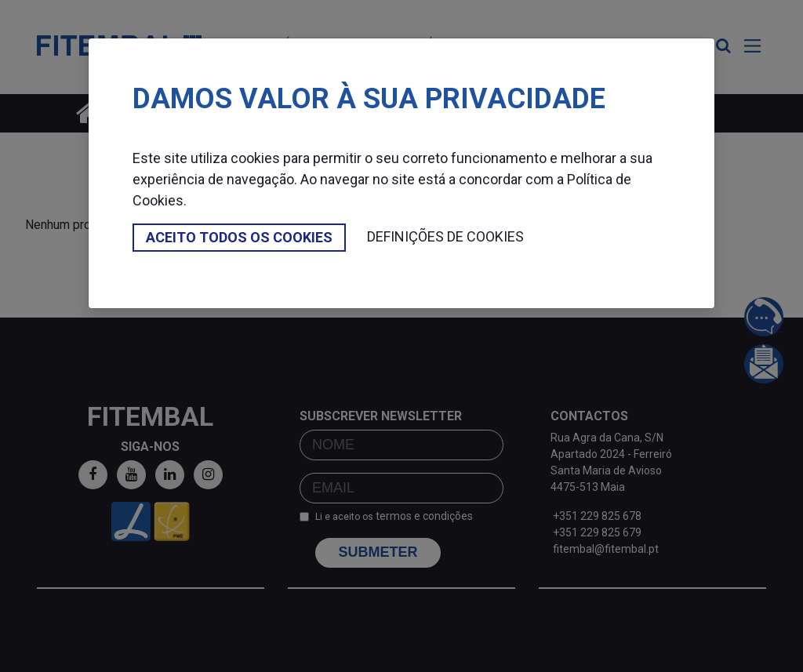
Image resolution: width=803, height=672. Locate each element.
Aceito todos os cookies (239, 237)
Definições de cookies (445, 236)
